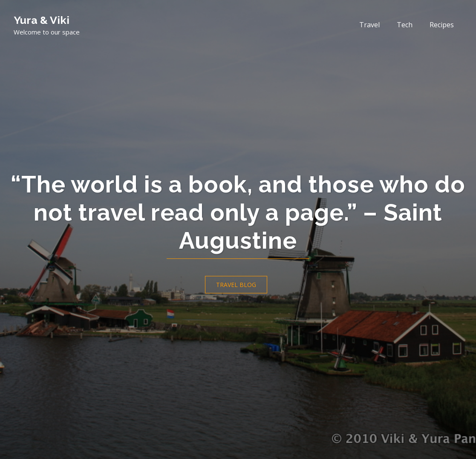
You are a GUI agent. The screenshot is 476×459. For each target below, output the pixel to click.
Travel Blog (236, 285)
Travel (369, 25)
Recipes (442, 25)
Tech (405, 25)
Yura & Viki (42, 20)
